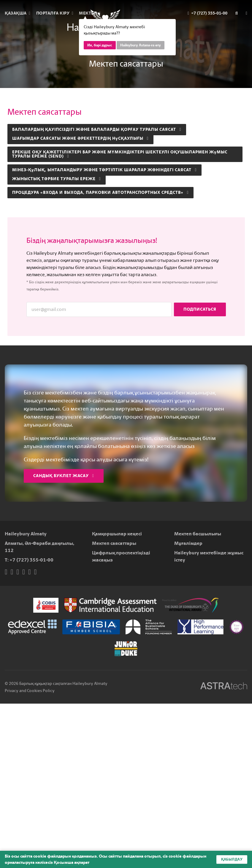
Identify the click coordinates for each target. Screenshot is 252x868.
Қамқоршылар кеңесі (117, 534)
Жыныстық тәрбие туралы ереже (57, 179)
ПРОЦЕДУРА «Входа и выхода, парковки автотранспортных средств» (100, 192)
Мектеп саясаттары (114, 543)
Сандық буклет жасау (64, 476)
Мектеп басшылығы (198, 534)
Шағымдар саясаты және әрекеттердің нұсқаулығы (80, 138)
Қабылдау (232, 859)
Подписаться (200, 309)
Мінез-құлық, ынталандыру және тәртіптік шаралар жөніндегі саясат (104, 170)
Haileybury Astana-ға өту (141, 45)
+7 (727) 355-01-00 (31, 560)
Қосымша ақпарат (72, 863)
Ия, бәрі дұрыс (100, 45)
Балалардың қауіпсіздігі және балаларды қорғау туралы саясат (97, 129)
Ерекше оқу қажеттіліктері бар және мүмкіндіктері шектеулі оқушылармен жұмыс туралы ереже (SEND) (120, 154)
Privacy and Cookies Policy (30, 691)
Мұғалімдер (188, 543)
